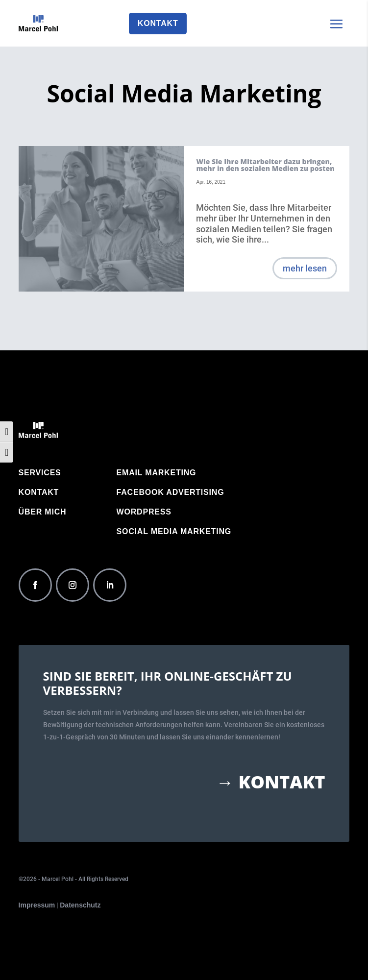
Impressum (37, 905)
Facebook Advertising (171, 493)
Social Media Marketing (174, 532)
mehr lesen (305, 268)
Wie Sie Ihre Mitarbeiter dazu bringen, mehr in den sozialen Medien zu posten (265, 165)
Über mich (43, 512)
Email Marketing (157, 473)
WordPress (144, 512)
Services (40, 473)
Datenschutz (80, 905)
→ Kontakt (270, 782)
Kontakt (158, 23)
